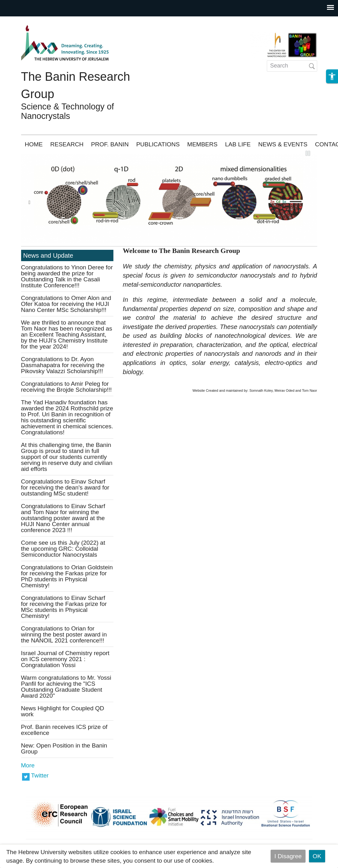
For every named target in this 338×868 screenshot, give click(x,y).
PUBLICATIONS (158, 144)
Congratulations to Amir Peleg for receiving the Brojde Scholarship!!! (66, 387)
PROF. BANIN (110, 144)
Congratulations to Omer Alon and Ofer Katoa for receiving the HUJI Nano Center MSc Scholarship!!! (66, 304)
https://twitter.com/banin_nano (26, 776)
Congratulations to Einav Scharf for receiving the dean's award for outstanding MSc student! (65, 487)
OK (317, 856)
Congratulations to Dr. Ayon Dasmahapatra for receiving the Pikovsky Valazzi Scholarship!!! (63, 365)
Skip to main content (27, 21)
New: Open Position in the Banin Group (64, 748)
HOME (34, 144)
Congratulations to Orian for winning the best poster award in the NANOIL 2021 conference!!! (64, 634)
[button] (332, 76)
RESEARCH (67, 144)
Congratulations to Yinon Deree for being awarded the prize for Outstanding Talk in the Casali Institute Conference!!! (67, 276)
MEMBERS (202, 144)
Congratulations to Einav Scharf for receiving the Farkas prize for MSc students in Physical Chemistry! (64, 607)
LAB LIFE (238, 144)
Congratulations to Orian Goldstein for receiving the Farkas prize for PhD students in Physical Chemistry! (67, 576)
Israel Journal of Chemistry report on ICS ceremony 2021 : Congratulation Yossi (65, 659)
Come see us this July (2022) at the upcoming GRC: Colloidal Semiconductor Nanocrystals (63, 549)
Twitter (40, 775)
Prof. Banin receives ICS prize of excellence (64, 730)
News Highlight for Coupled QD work (63, 711)
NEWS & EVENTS (283, 144)
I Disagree (288, 856)
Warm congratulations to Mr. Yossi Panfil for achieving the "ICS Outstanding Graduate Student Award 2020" (66, 687)
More (28, 765)
